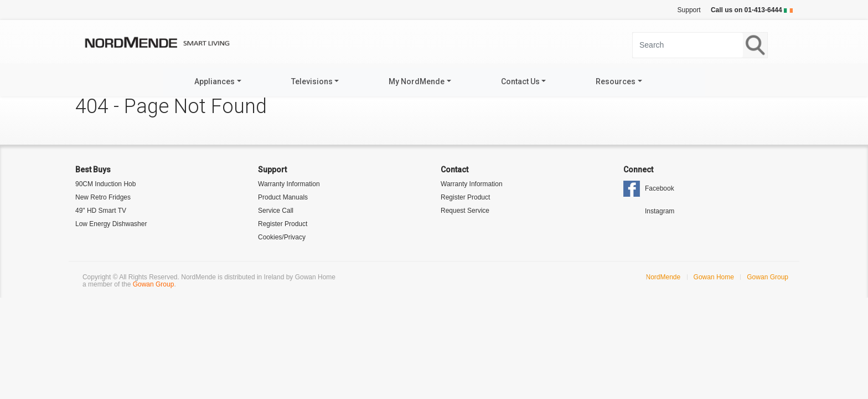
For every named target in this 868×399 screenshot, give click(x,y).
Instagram (660, 211)
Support (689, 10)
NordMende (663, 277)
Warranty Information (289, 184)
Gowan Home (714, 277)
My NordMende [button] (417, 81)
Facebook (660, 188)
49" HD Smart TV (101, 211)
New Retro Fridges (103, 197)
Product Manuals (283, 197)
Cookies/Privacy (282, 237)
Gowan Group (154, 284)
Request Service (465, 211)
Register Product (283, 224)
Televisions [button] (312, 81)
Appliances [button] (215, 81)
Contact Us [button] (520, 81)
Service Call (276, 211)
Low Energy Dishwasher (111, 224)
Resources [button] (616, 81)
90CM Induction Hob (105, 184)
